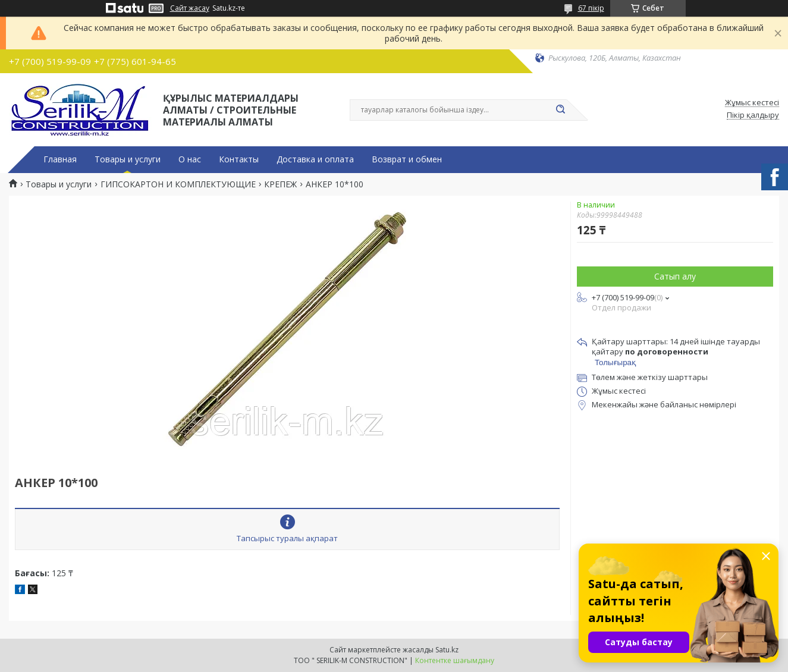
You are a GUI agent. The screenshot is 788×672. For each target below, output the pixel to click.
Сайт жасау (190, 8)
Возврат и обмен (407, 159)
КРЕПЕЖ (280, 184)
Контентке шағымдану (455, 660)
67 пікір (591, 8)
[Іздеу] (561, 110)
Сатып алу (675, 276)
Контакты (239, 159)
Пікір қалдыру (753, 115)
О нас (190, 159)
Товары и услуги (128, 159)
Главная (60, 159)
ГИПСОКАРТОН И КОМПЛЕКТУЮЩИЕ (178, 184)
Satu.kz (447, 650)
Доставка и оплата (315, 159)
